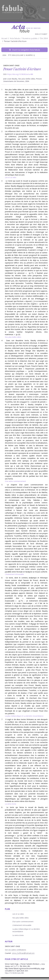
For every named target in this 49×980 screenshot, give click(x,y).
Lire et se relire (11, 177)
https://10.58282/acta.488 (14, 973)
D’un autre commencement (15, 481)
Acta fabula (15, 38)
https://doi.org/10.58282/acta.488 (20, 74)
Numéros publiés (30, 38)
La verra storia (10, 804)
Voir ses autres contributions (15, 950)
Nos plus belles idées (13, 337)
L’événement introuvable (14, 574)
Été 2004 (44, 38)
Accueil (4, 38)
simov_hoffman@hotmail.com (23, 953)
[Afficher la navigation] (44, 9)
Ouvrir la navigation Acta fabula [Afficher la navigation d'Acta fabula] (24, 50)
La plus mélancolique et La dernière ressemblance (24, 716)
